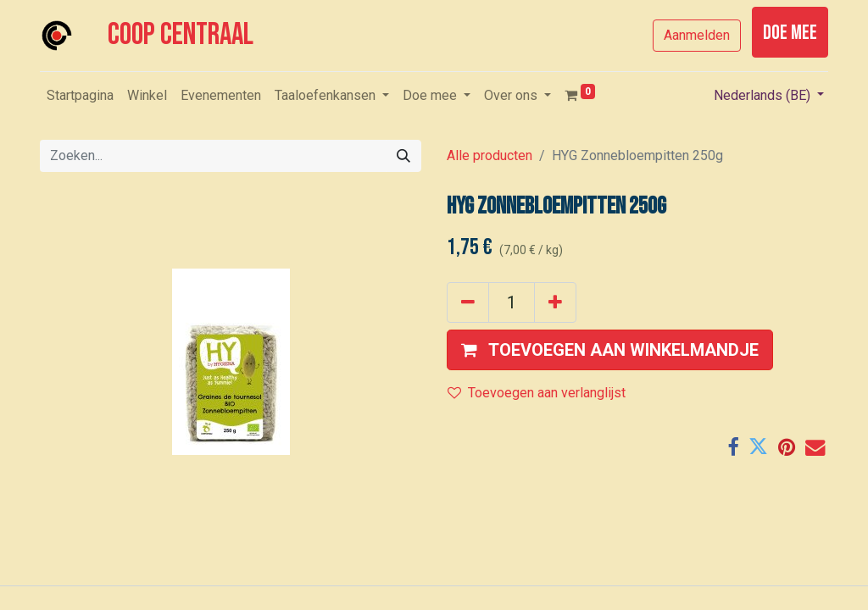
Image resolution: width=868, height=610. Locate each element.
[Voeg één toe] (555, 302)
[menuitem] (80, 96)
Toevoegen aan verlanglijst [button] (537, 393)
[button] (610, 350)
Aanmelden (697, 35)
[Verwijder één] (468, 302)
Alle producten (490, 155)
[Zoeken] (403, 156)
